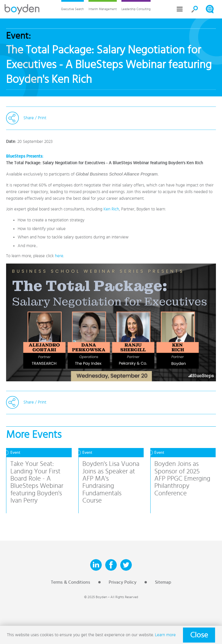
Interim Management (103, 9)
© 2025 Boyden (96, 597)
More (180, 9)
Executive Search (73, 9)
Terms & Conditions (71, 582)
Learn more (165, 635)
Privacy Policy (123, 582)
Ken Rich (111, 209)
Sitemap (163, 582)
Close (199, 635)
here (59, 256)
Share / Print (35, 118)
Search (195, 9)
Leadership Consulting (136, 9)
